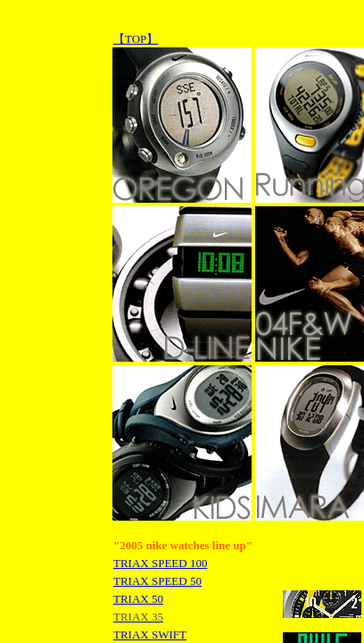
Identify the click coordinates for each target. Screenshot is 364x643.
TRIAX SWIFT (150, 635)
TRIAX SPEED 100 (160, 563)
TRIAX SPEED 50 (157, 581)
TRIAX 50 (138, 599)
